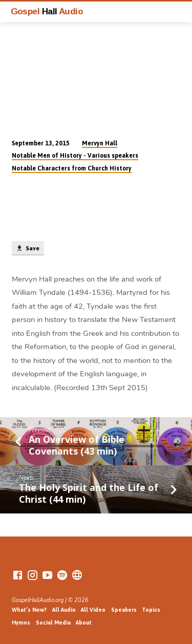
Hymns (21, 622)
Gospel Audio (47, 11)
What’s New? (29, 610)
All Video (93, 610)
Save (28, 248)
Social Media (53, 622)
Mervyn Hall (100, 143)
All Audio (64, 610)
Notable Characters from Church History (72, 168)
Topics (151, 610)
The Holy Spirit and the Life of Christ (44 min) (89, 493)
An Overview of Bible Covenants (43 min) (77, 445)
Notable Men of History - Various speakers (75, 156)
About (84, 622)
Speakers (124, 610)
